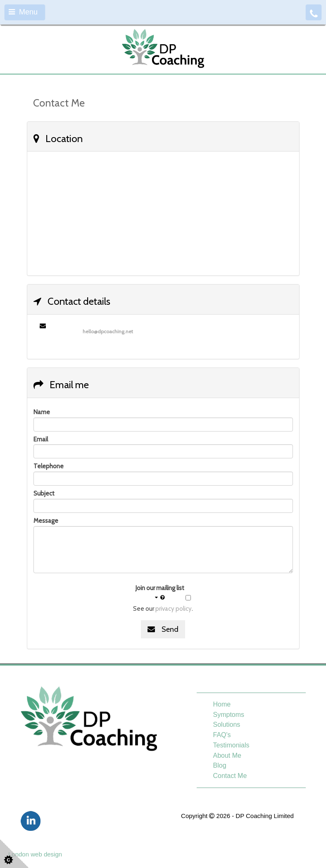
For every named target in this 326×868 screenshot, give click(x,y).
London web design (35, 854)
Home (222, 704)
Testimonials (231, 745)
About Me (227, 755)
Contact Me (230, 776)
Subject (44, 493)
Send (163, 629)
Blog (220, 765)
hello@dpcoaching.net (108, 331)
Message (46, 521)
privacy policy (174, 609)
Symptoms (229, 715)
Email (41, 439)
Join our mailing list (160, 593)
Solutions (227, 725)
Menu (23, 12)
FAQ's (222, 735)
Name (42, 412)
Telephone (49, 466)
